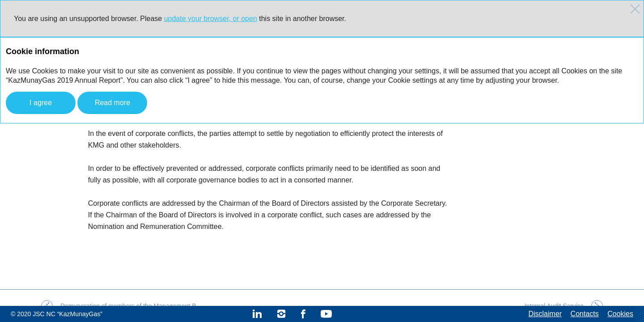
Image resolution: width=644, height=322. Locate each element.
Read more (112, 103)
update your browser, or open (211, 19)
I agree (41, 103)
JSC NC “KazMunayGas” (68, 314)
